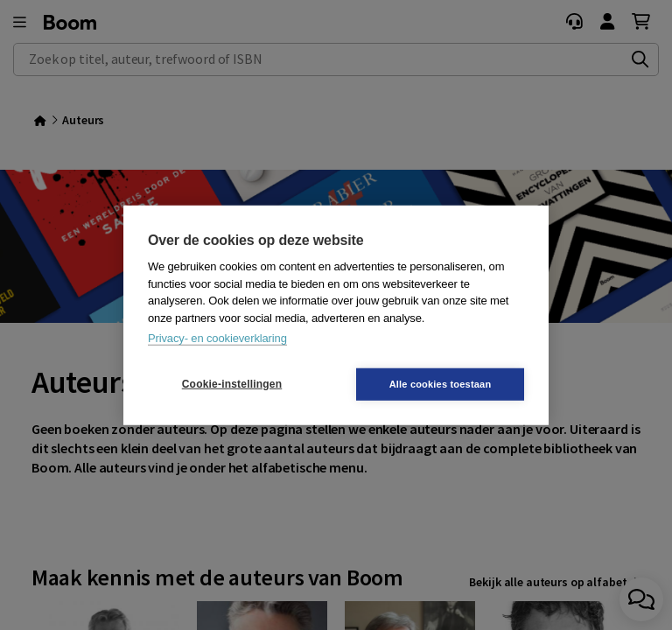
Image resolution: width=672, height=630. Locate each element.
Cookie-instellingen (232, 384)
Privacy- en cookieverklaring (217, 338)
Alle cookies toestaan (441, 383)
